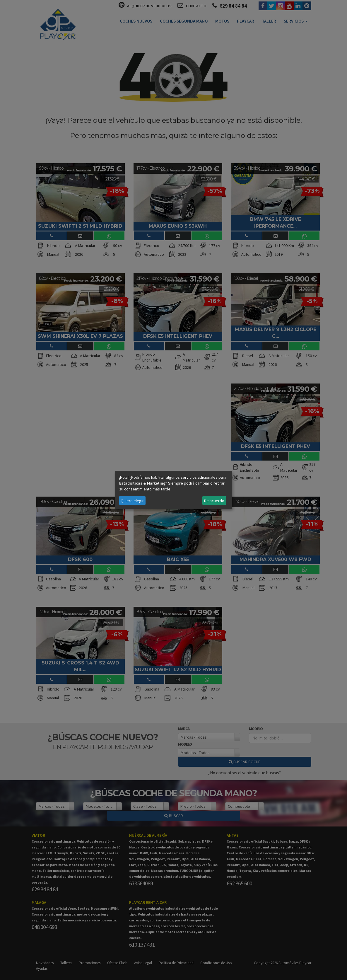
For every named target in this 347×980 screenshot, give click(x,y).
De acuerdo (214, 501)
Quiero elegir (132, 501)
